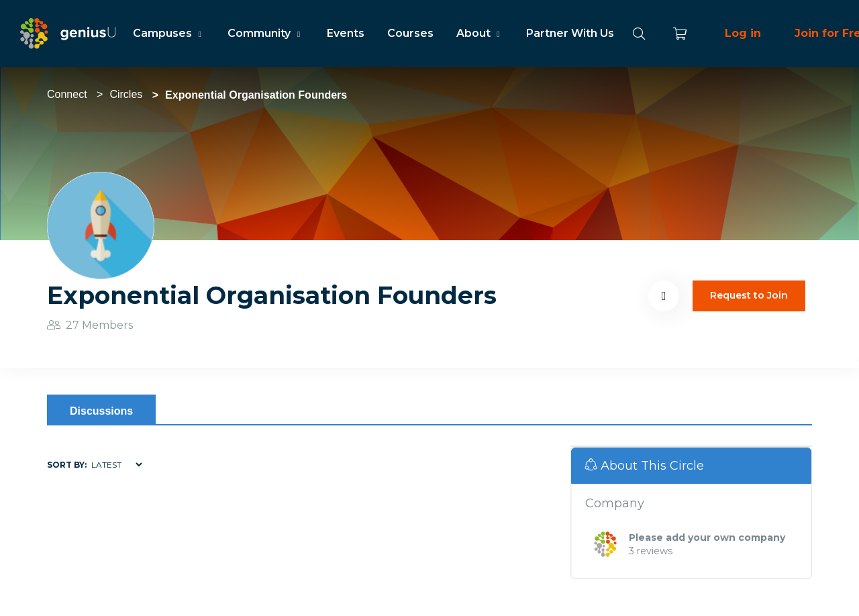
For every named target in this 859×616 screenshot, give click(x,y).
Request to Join (749, 295)
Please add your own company (707, 537)
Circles (126, 94)
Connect (67, 94)
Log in (743, 33)
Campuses (169, 33)
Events (346, 33)
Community (265, 33)
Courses (410, 33)
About (480, 33)
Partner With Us (570, 33)
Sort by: (67, 465)
